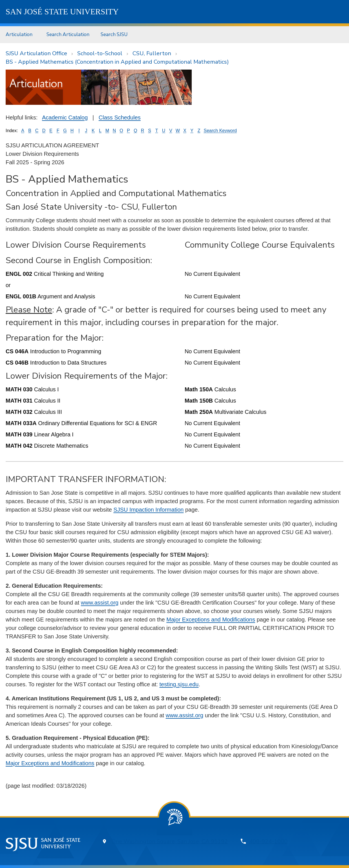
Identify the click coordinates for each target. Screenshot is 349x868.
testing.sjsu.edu (179, 684)
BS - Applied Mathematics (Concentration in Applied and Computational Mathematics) (117, 62)
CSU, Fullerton (152, 53)
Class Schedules (120, 117)
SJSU (62, 12)
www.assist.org (100, 603)
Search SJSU (114, 34)
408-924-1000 (268, 841)
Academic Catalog (65, 117)
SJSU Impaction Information (148, 510)
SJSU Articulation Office (36, 53)
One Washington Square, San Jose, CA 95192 (170, 841)
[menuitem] (20, 35)
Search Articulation (68, 34)
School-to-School (100, 53)
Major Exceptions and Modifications (211, 620)
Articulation (19, 34)
